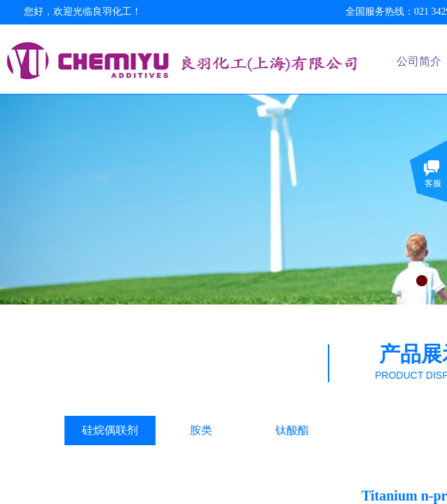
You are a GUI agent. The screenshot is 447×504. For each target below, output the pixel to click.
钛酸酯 (292, 430)
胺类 (201, 430)
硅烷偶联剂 (110, 430)
